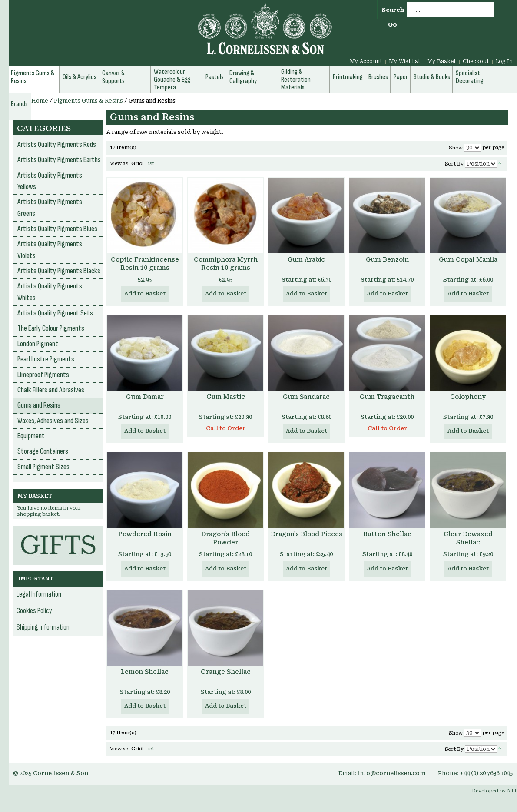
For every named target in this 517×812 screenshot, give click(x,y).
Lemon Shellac (145, 672)
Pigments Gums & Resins (88, 101)
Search (393, 10)
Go (393, 25)
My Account (366, 61)
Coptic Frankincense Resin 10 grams (145, 263)
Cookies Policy (34, 611)
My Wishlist (405, 61)
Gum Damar (145, 397)
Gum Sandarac (306, 397)
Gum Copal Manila (468, 259)
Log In (504, 61)
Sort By (454, 164)
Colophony (468, 397)
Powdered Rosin (145, 534)
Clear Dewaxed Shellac (468, 538)
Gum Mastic (226, 397)
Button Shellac (387, 534)
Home (40, 101)
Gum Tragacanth (387, 397)
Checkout (476, 61)
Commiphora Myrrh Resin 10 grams (226, 263)
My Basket (442, 61)
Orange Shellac (226, 672)
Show (456, 148)
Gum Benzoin (387, 259)
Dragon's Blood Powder (225, 538)
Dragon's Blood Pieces (307, 534)
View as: (120, 164)
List (150, 164)
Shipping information (43, 627)
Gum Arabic (306, 259)
